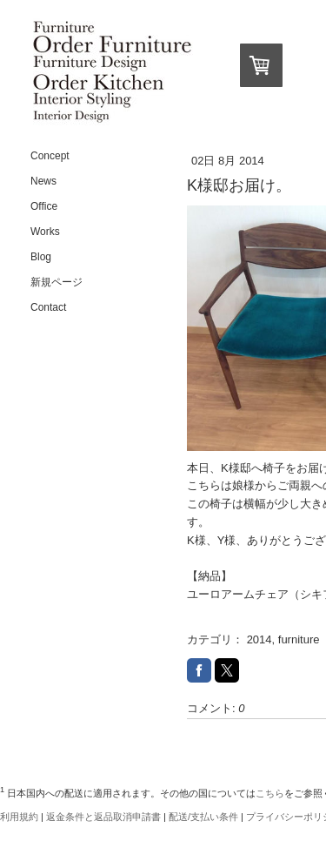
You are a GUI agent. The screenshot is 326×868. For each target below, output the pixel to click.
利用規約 (19, 817)
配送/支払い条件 (203, 817)
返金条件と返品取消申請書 (103, 817)
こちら (270, 793)
